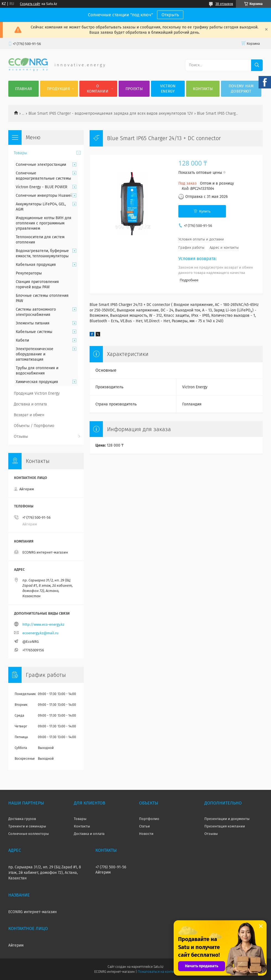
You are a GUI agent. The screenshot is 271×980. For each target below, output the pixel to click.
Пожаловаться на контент (157, 972)
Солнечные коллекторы (29, 834)
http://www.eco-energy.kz (43, 624)
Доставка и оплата (30, 404)
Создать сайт (30, 4)
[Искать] (257, 65)
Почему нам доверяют (241, 89)
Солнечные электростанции (41, 165)
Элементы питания (33, 323)
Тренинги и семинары (27, 826)
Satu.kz (158, 967)
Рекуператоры (29, 273)
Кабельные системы (34, 332)
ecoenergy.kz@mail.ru (41, 633)
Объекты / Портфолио (34, 426)
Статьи (144, 826)
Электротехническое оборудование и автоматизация (35, 354)
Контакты (203, 89)
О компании (98, 89)
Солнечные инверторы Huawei (44, 196)
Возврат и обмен (29, 415)
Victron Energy (168, 89)
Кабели (22, 340)
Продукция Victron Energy (37, 393)
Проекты (134, 89)
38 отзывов (224, 4)
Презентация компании (225, 826)
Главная (24, 89)
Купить (205, 211)
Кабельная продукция (36, 265)
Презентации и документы (227, 819)
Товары (20, 153)
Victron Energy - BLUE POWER (41, 187)
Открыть (170, 15)
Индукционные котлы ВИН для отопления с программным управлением (44, 223)
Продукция (58, 89)
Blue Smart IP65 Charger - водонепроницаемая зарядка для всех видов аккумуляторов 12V (111, 113)
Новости (146, 834)
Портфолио (149, 819)
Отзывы (21, 437)
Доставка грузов (22, 819)
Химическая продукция (37, 382)
